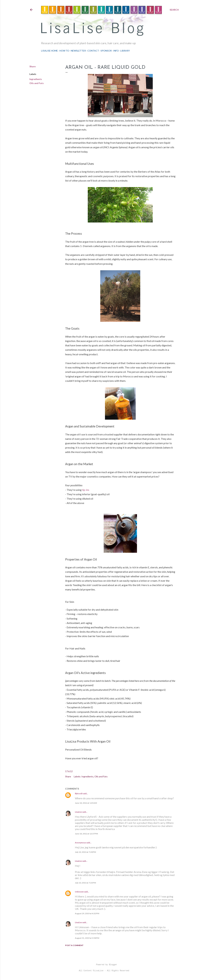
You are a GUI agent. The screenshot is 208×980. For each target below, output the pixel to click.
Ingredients (36, 79)
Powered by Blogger (104, 965)
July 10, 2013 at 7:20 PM (85, 852)
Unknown (79, 892)
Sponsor (106, 51)
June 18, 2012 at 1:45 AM (86, 803)
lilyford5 (79, 794)
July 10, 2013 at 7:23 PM (85, 883)
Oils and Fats (37, 83)
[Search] (174, 10)
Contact (93, 51)
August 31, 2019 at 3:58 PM (87, 938)
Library (125, 51)
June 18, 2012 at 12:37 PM (86, 834)
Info (116, 51)
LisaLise (78, 812)
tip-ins (86, 490)
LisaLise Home (49, 51)
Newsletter (78, 51)
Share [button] (32, 66)
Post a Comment (74, 945)
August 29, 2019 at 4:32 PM (87, 913)
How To (64, 51)
